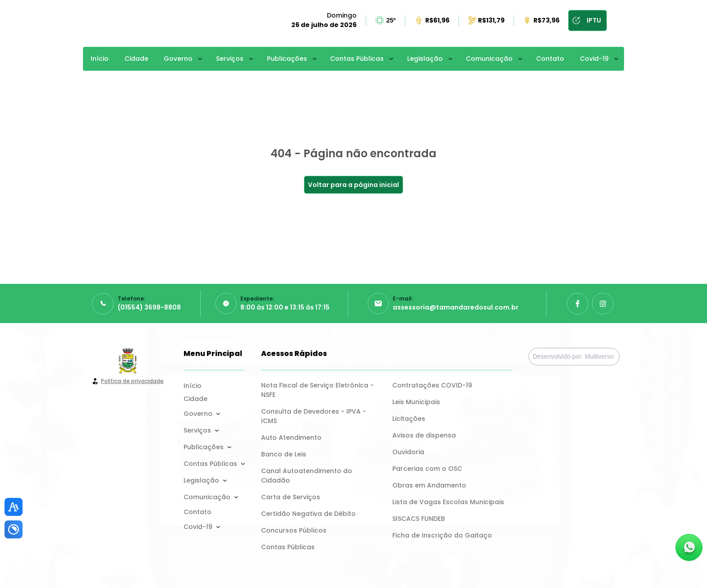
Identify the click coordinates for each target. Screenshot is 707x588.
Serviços (230, 59)
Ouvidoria (408, 452)
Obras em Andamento (429, 485)
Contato (550, 59)
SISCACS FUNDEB (419, 519)
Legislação (425, 59)
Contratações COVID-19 (432, 385)
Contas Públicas (357, 59)
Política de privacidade (132, 381)
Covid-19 (594, 59)
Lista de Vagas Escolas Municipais (448, 502)
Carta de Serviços (291, 497)
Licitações (409, 419)
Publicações (287, 59)
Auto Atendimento (291, 438)
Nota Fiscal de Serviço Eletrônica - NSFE (318, 390)
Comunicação (489, 59)
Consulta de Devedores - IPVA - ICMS (314, 416)
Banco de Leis (284, 454)
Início (100, 59)
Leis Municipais (416, 402)
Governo (178, 59)
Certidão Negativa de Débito (308, 514)
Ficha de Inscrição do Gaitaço (442, 535)
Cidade (136, 59)
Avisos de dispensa (424, 435)
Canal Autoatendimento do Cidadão (308, 476)
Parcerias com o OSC (427, 469)
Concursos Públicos (294, 530)
